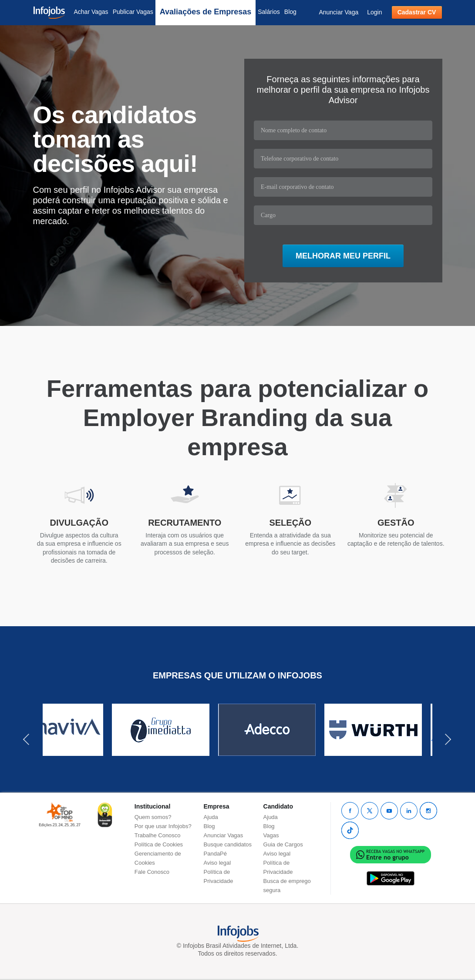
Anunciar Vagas (224, 835)
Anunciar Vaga (339, 12)
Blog (290, 12)
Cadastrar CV (417, 12)
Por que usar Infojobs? (163, 826)
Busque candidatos (228, 844)
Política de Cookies (159, 844)
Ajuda (211, 817)
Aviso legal (217, 863)
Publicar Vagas (133, 12)
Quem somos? (153, 817)
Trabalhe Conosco (158, 835)
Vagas (271, 835)
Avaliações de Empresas (205, 12)
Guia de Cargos (283, 844)
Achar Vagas (91, 12)
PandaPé (216, 854)
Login (374, 12)
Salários (269, 12)
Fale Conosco (152, 872)
